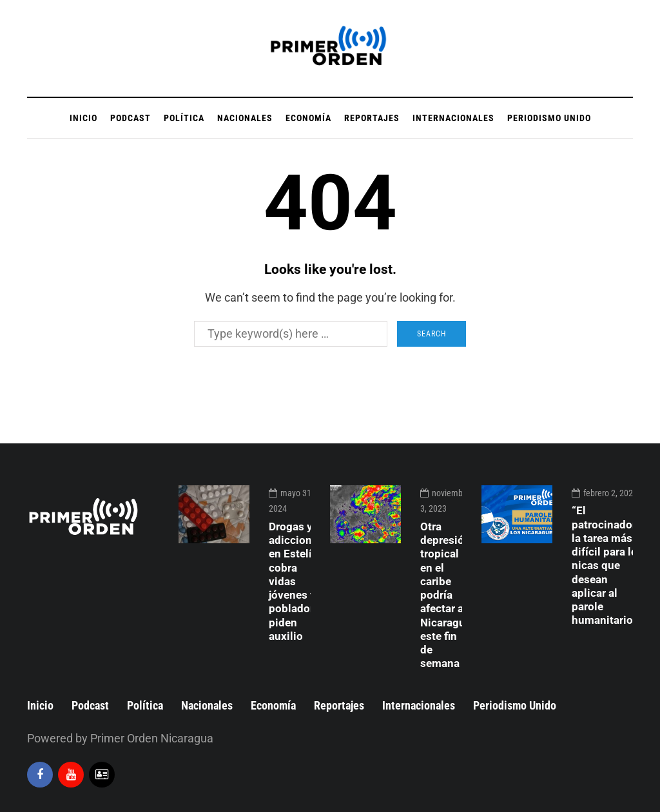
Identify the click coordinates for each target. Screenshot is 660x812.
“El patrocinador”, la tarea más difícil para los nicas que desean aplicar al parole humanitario (607, 565)
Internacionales (453, 118)
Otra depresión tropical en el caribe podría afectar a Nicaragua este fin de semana (446, 595)
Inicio (83, 118)
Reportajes (372, 118)
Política (184, 118)
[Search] (291, 334)
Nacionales (245, 118)
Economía (308, 118)
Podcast (131, 118)
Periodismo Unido (549, 118)
